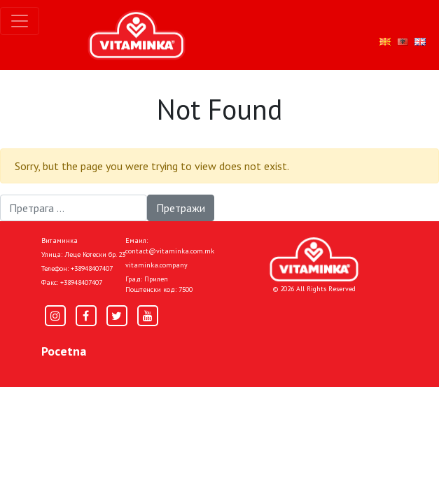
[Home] (314, 259)
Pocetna (64, 351)
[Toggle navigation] (20, 21)
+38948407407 (92, 268)
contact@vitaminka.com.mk (170, 251)
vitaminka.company (156, 265)
